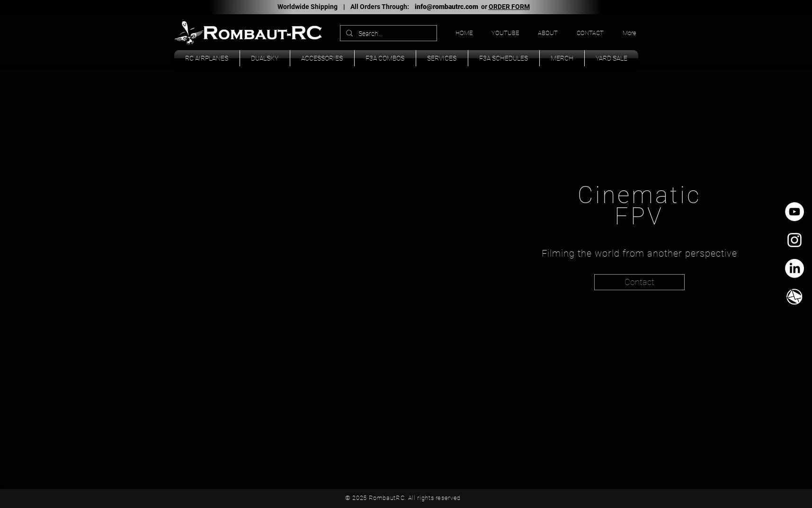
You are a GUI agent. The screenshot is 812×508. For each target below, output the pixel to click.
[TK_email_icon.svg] (794, 297)
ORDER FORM (509, 7)
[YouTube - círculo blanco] (794, 212)
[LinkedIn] (794, 268)
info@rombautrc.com (446, 7)
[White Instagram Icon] (794, 240)
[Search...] (388, 34)
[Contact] (639, 282)
